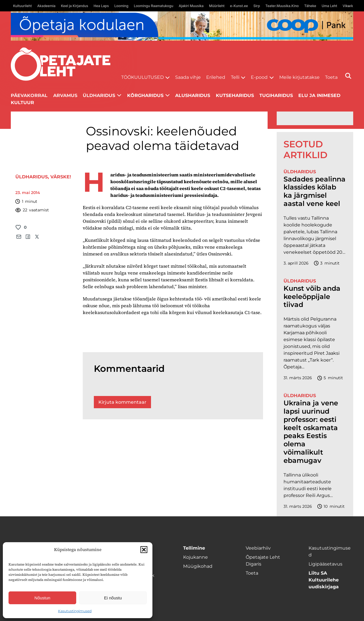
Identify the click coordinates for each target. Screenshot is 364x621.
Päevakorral (29, 95)
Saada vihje (188, 77)
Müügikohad (198, 566)
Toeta (331, 77)
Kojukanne (196, 557)
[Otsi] (348, 76)
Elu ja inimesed (319, 95)
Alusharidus (193, 95)
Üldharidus (99, 95)
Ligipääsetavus (325, 564)
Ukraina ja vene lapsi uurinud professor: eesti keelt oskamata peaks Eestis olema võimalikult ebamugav (311, 432)
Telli (235, 77)
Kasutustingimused (75, 611)
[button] (144, 550)
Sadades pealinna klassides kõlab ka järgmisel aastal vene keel (315, 191)
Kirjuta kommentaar (122, 402)
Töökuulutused (142, 77)
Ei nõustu (113, 598)
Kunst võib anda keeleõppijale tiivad (312, 297)
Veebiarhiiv (258, 548)
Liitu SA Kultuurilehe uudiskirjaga (324, 580)
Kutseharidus (235, 95)
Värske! (61, 177)
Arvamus (65, 95)
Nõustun (42, 598)
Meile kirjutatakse (299, 77)
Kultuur (22, 103)
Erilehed (216, 77)
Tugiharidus (276, 95)
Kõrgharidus (145, 95)
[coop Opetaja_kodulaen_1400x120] (182, 26)
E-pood (259, 77)
